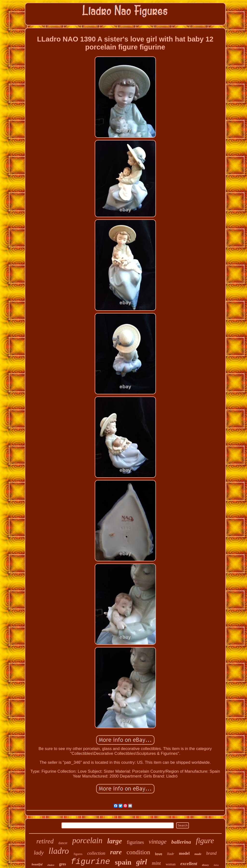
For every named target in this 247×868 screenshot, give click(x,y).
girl (142, 862)
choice (51, 865)
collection (96, 853)
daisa (216, 865)
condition (138, 852)
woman (170, 864)
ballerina (181, 842)
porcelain (87, 840)
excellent (189, 864)
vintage (158, 842)
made (198, 854)
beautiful (37, 864)
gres (62, 864)
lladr (170, 854)
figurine (90, 862)
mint (156, 863)
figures (78, 854)
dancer (63, 843)
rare (116, 852)
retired (45, 841)
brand (211, 853)
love (159, 854)
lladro (59, 851)
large (115, 841)
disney (205, 865)
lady (39, 853)
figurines (135, 842)
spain (123, 862)
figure (205, 840)
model (184, 853)
